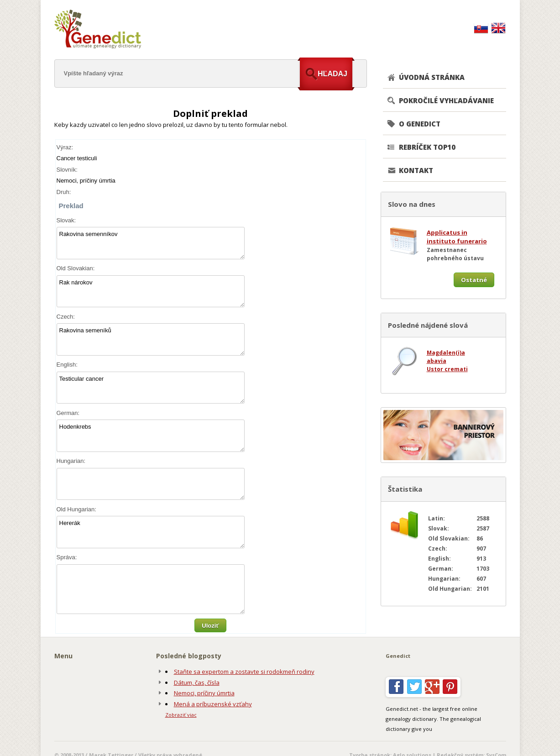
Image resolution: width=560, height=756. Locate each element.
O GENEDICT (420, 124)
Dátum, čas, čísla (197, 682)
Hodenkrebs (151, 436)
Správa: (67, 557)
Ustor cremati (447, 369)
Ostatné (474, 280)
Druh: (64, 192)
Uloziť (210, 626)
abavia (437, 361)
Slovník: (67, 170)
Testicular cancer (151, 388)
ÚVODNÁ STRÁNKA (432, 77)
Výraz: (65, 147)
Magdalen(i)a (446, 353)
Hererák (151, 532)
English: (67, 365)
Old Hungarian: (76, 509)
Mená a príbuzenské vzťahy (213, 704)
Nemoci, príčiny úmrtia (204, 693)
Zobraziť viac (181, 715)
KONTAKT (416, 170)
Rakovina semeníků (151, 339)
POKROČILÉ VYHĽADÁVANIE (446, 100)
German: (68, 413)
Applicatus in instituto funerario (457, 237)
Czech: (66, 317)
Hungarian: (71, 461)
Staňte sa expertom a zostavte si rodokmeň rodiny (244, 672)
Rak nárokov (151, 291)
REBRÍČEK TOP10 (427, 147)
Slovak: (66, 220)
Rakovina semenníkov (151, 243)
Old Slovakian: (76, 268)
